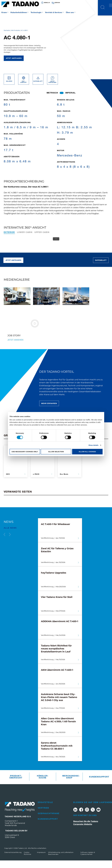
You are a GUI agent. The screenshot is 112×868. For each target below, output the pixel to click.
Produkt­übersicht (16, 784)
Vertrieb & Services (54, 12)
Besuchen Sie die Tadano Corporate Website (86, 830)
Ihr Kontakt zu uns (85, 823)
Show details (93, 445)
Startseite (7, 38)
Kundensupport (97, 784)
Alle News (10, 535)
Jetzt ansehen (15, 347)
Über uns (70, 12)
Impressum (41, 860)
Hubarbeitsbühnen (19, 12)
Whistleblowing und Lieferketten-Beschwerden (61, 861)
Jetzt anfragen (14, 66)
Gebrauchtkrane (49, 821)
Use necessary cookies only (25, 452)
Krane (4, 12)
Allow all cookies (87, 452)
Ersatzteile (45, 810)
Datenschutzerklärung (13, 860)
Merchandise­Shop (70, 784)
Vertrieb (43, 815)
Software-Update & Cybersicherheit (88, 861)
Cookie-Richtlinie (27, 861)
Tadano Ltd (23, 856)
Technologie (36, 12)
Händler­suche (43, 784)
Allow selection (56, 452)
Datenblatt (101, 268)
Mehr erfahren (49, 411)
